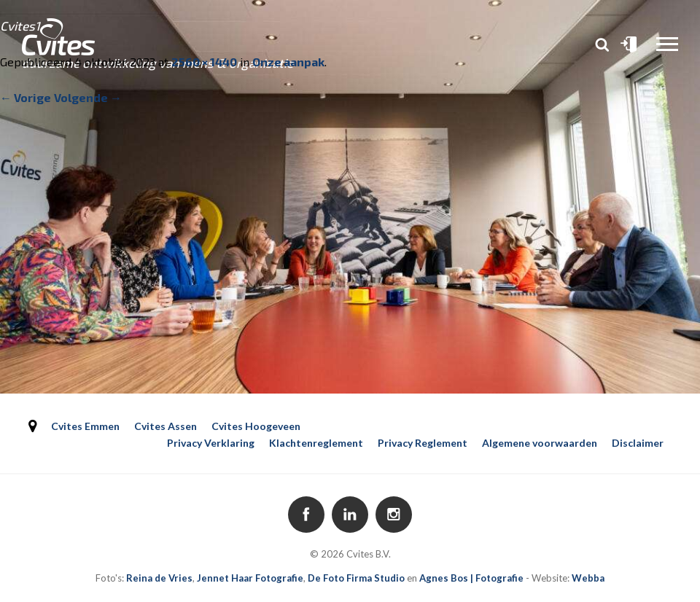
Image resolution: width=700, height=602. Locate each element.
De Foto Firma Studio (356, 578)
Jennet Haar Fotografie (250, 578)
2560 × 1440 (204, 62)
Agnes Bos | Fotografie (471, 578)
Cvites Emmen (85, 426)
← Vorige (26, 97)
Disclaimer (638, 443)
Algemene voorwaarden (540, 443)
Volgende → (88, 97)
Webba (588, 578)
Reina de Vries (159, 578)
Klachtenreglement (316, 443)
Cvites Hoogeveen (256, 426)
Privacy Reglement (423, 443)
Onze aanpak (288, 62)
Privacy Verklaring (211, 443)
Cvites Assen (166, 426)
